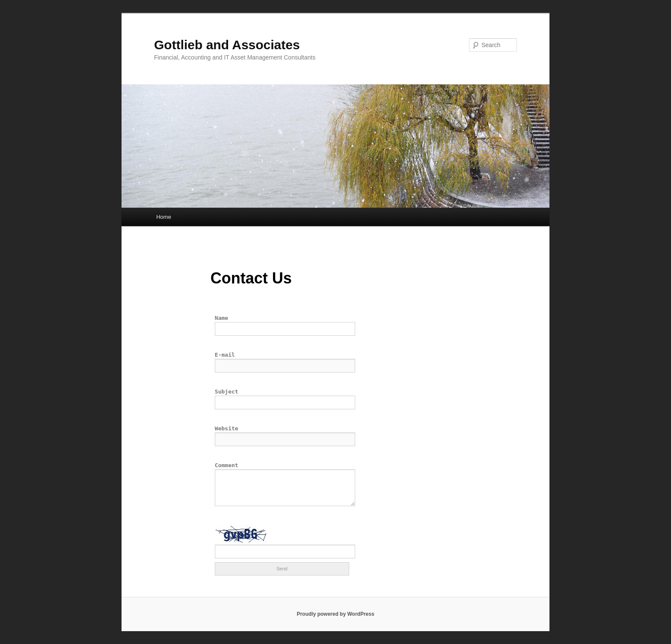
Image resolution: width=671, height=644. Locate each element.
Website (227, 428)
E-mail (225, 355)
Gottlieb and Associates (227, 45)
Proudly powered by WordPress (335, 614)
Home (164, 217)
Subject (227, 392)
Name (221, 318)
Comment (227, 465)
